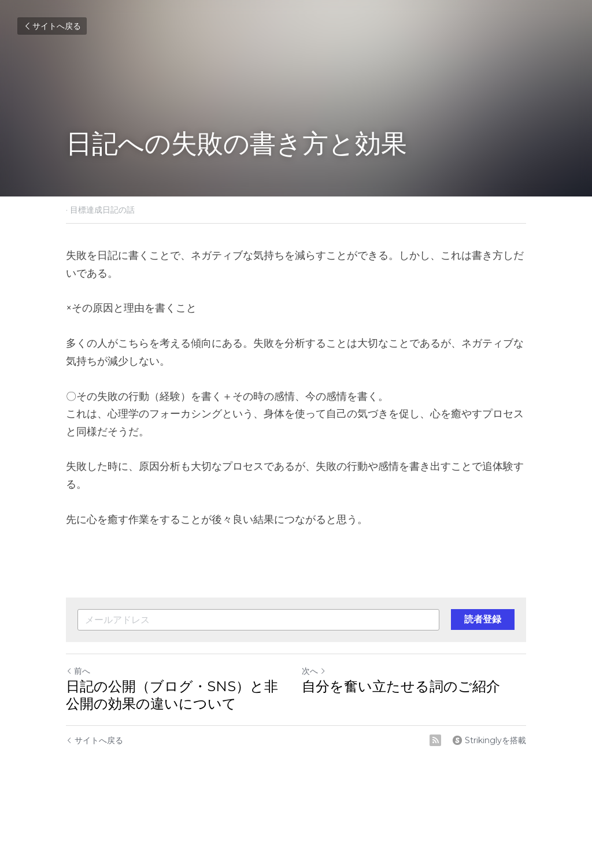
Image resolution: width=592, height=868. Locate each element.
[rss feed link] (435, 740)
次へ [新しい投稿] (314, 671)
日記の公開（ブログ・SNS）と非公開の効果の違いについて (172, 695)
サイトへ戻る (52, 26)
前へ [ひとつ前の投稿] (78, 671)
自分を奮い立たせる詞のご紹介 (401, 686)
